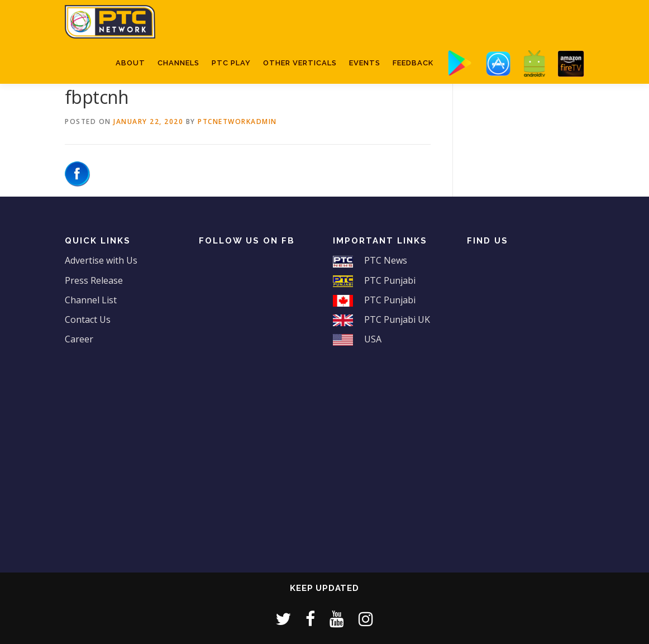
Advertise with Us (101, 260)
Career (79, 339)
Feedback (413, 63)
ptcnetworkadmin (237, 121)
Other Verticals (300, 63)
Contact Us (88, 319)
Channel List (91, 300)
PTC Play (231, 63)
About (130, 63)
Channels (178, 63)
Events (365, 63)
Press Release (94, 280)
